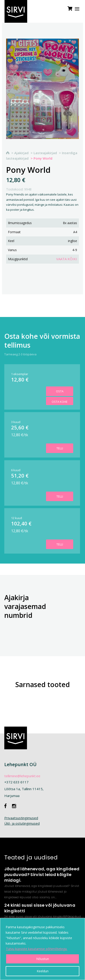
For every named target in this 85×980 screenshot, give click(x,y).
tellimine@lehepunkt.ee (22, 776)
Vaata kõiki (67, 259)
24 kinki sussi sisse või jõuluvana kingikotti (40, 908)
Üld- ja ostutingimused (22, 823)
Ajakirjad (21, 153)
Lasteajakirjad (45, 153)
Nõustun (43, 959)
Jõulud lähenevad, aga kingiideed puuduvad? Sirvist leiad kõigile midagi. (42, 875)
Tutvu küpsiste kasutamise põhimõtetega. (37, 949)
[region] (42, 949)
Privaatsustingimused (21, 818)
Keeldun (43, 971)
